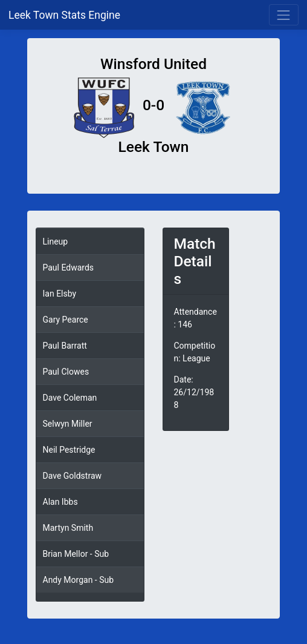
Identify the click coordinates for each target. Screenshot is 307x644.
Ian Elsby (60, 294)
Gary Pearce (66, 320)
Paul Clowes (66, 372)
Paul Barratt (65, 346)
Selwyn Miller (68, 424)
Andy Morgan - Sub (79, 580)
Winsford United (153, 64)
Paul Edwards (69, 268)
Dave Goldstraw (73, 476)
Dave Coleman (70, 398)
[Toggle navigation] (284, 15)
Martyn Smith (68, 528)
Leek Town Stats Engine (66, 15)
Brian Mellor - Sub (76, 554)
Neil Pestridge (69, 450)
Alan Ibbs (60, 502)
